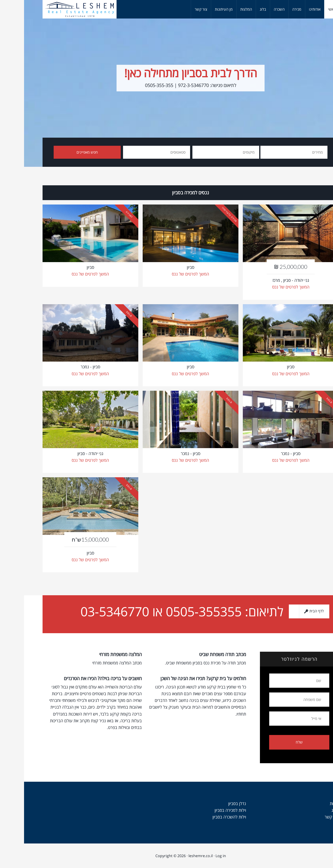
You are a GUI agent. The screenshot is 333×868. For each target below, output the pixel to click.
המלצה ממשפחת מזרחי (96, 654)
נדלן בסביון (213, 803)
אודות (310, 803)
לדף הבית (287, 611)
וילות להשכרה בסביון (205, 817)
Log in (197, 856)
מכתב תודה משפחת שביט (199, 654)
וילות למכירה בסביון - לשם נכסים (55, 9)
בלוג (311, 810)
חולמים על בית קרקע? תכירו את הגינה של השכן (179, 678)
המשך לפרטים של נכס (66, 274)
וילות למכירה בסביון (206, 810)
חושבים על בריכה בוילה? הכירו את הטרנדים (79, 678)
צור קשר (308, 817)
